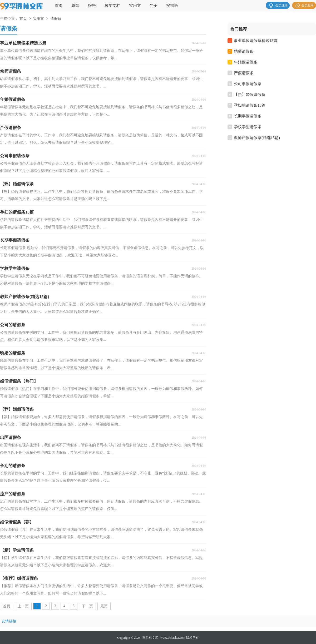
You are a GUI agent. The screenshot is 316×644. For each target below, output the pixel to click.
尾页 (104, 606)
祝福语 (172, 6)
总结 (75, 6)
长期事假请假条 (248, 116)
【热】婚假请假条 (250, 95)
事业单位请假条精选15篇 (256, 41)
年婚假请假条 (246, 62)
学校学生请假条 (248, 127)
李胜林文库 (150, 638)
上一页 (23, 606)
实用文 (135, 6)
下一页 (87, 606)
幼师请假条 (244, 51)
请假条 (56, 19)
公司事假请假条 (248, 84)
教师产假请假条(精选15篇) (257, 138)
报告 (92, 6)
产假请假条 (244, 73)
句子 (154, 6)
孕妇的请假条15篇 (250, 105)
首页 (59, 6)
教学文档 (112, 6)
